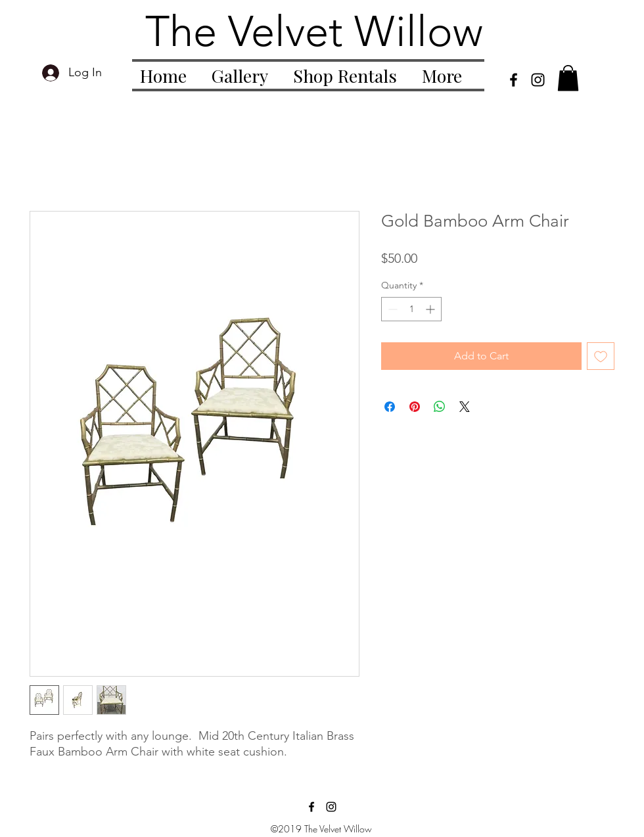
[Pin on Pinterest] (415, 407)
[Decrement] (391, 309)
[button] (568, 78)
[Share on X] (465, 407)
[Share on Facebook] (390, 407)
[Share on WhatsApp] (440, 407)
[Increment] (431, 309)
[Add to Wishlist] (601, 356)
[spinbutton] (411, 309)
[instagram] (538, 80)
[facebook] (514, 80)
